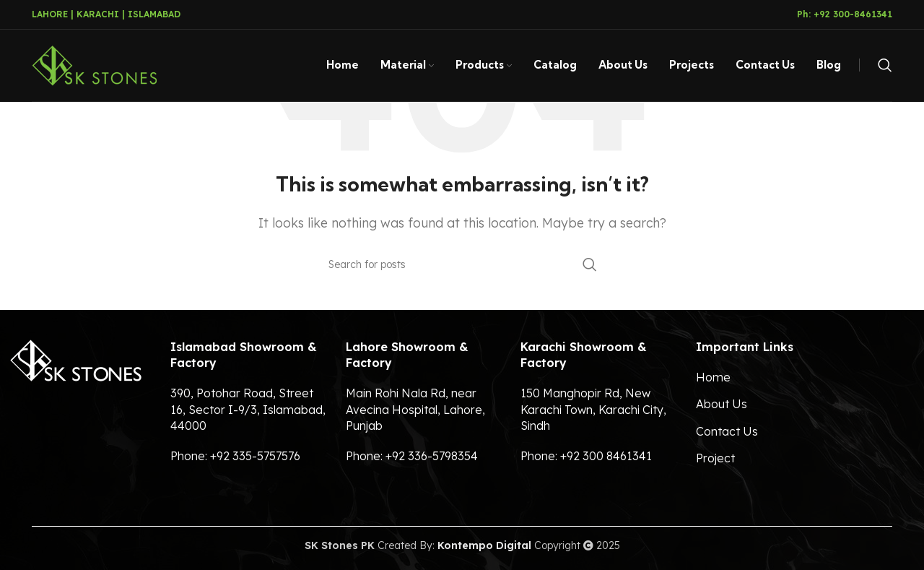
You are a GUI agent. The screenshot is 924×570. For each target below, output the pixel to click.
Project (715, 458)
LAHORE (50, 14)
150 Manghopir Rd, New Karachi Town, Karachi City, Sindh (593, 409)
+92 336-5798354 (432, 456)
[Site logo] (94, 64)
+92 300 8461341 (606, 456)
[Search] (885, 66)
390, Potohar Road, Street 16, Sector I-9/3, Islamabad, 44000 (248, 409)
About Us (722, 404)
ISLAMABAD (154, 14)
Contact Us (727, 431)
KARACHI (98, 14)
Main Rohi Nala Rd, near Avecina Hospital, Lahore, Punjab (415, 409)
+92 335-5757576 (255, 456)
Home (713, 377)
